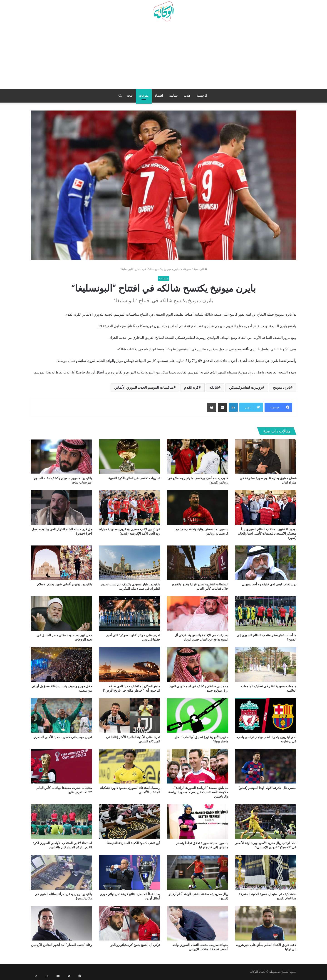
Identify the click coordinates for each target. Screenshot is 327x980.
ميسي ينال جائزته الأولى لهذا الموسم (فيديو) (267, 788)
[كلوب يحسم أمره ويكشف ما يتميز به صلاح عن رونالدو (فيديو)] (198, 457)
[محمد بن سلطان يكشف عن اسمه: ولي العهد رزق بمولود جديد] (198, 664)
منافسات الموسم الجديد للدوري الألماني (144, 387)
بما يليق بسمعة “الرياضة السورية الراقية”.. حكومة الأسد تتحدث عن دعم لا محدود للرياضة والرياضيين (198, 792)
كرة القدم (191, 387)
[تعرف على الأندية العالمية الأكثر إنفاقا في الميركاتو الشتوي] (129, 715)
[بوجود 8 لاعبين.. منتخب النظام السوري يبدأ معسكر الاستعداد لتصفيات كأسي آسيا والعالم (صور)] (266, 507)
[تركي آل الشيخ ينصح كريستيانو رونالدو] (129, 923)
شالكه (214, 387)
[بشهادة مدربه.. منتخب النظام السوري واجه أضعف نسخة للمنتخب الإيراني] (198, 923)
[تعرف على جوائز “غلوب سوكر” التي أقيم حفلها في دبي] (129, 614)
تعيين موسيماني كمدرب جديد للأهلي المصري (63, 737)
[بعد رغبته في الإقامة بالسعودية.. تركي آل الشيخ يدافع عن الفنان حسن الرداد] (198, 614)
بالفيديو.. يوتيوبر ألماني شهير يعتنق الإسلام (64, 584)
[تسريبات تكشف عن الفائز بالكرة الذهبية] (129, 457)
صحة (130, 96)
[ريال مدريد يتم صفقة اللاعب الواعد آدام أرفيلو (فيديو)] (198, 872)
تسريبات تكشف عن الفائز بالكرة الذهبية (134, 478)
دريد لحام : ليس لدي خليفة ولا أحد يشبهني (269, 584)
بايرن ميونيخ (282, 387)
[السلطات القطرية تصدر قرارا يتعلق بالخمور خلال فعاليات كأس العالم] (198, 563)
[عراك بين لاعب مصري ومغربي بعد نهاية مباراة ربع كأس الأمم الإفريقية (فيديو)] (129, 507)
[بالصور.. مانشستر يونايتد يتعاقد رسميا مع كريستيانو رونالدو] (198, 507)
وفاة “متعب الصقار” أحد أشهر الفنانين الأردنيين (62, 945)
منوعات (144, 96)
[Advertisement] (163, 57)
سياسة (173, 96)
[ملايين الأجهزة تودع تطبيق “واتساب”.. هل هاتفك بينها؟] (198, 715)
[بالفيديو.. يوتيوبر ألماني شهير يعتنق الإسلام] (61, 563)
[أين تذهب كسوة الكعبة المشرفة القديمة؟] (129, 821)
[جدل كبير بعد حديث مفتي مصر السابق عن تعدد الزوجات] (61, 614)
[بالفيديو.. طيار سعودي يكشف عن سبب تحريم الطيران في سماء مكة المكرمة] (129, 563)
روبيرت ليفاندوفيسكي (246, 387)
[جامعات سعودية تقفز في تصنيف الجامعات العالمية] (266, 664)
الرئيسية (202, 96)
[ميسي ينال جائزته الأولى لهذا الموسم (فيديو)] (266, 766)
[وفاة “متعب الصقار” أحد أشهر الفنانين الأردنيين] (61, 923)
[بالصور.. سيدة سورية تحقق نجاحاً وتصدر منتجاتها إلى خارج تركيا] (198, 821)
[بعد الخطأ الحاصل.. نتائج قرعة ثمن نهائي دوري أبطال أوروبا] (129, 872)
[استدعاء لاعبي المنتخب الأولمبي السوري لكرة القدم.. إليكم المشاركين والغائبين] (61, 821)
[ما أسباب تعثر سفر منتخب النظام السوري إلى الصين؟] (266, 614)
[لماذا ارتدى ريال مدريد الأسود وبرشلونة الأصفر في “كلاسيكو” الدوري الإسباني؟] (266, 821)
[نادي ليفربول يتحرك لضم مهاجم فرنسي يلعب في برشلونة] (266, 715)
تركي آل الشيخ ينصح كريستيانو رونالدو (135, 945)
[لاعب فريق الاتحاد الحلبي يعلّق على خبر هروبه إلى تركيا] (266, 923)
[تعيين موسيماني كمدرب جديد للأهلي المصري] (61, 715)
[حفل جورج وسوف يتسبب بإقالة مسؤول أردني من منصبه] (61, 664)
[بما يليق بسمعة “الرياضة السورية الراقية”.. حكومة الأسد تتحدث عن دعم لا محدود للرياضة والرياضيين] (198, 766)
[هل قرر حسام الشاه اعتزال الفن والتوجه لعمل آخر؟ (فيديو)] (61, 507)
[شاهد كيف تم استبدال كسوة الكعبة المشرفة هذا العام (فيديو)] (266, 872)
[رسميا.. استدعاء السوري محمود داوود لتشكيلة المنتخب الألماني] (129, 766)
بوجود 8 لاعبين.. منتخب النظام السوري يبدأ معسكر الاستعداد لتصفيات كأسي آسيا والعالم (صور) (267, 533)
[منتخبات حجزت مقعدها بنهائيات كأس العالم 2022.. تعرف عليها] (61, 766)
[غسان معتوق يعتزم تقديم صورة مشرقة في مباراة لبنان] (266, 457)
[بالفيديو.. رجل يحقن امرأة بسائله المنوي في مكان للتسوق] (61, 872)
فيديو (187, 96)
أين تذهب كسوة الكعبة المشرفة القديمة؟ (133, 843)
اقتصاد (159, 96)
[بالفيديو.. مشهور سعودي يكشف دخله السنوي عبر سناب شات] (61, 457)
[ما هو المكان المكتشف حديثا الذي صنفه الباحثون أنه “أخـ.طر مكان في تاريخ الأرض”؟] (129, 664)
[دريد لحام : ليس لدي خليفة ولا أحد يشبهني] (266, 563)
